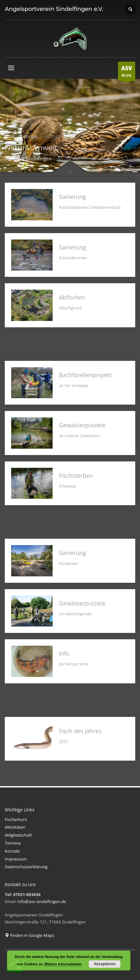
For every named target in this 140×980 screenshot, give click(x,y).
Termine (13, 843)
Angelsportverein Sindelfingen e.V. (54, 9)
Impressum (16, 859)
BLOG (127, 72)
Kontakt (12, 851)
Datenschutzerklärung (26, 867)
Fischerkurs (16, 819)
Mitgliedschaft (18, 835)
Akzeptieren (105, 964)
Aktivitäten (15, 827)
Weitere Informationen (63, 964)
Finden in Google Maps (29, 935)
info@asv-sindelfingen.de (42, 901)
